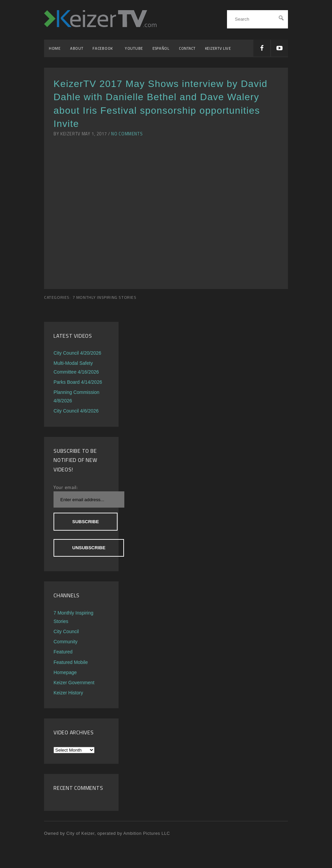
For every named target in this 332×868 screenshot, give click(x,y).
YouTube (134, 48)
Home (55, 48)
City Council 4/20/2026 (77, 353)
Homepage (65, 672)
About (77, 48)
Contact (187, 48)
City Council (66, 631)
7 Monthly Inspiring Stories (105, 297)
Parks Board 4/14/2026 (78, 382)
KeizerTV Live (218, 48)
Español (161, 48)
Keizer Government (74, 683)
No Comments (127, 134)
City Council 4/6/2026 (76, 411)
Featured (63, 652)
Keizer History (68, 693)
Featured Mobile (71, 662)
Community (66, 642)
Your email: (66, 487)
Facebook (104, 48)
